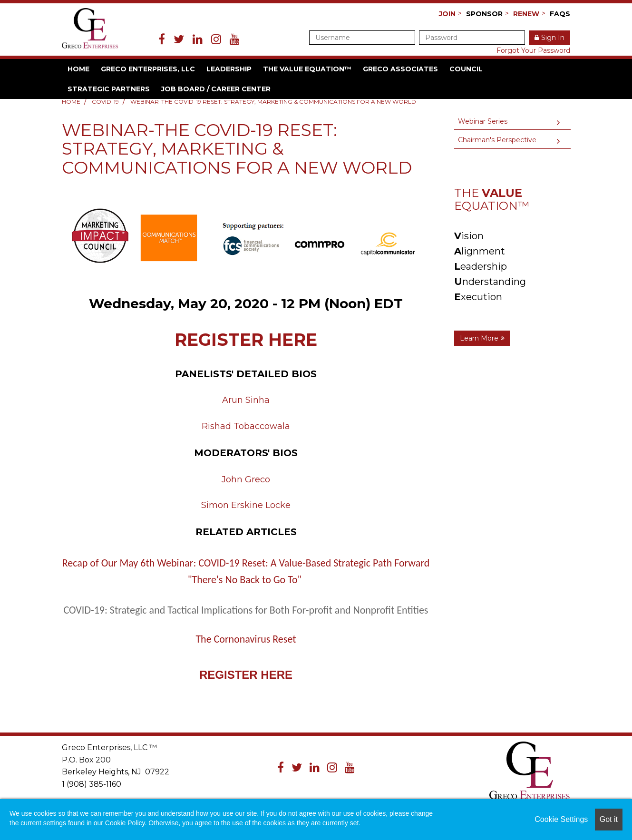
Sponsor (484, 14)
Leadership (229, 69)
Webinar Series (483, 121)
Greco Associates (400, 69)
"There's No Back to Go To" (245, 580)
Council (466, 69)
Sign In (553, 38)
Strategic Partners (109, 89)
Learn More (479, 338)
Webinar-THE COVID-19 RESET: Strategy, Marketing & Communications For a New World (273, 102)
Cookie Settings (561, 819)
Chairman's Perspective (497, 140)
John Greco (246, 479)
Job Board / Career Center (216, 89)
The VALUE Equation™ (307, 69)
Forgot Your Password (533, 50)
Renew (526, 14)
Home (78, 69)
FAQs (560, 14)
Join (447, 14)
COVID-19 (105, 102)
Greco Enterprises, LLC (148, 69)
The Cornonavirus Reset (246, 639)
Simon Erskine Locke (246, 505)
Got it (609, 819)
